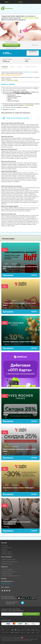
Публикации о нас (7, 548)
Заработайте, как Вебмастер (10, 562)
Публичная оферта (7, 574)
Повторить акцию (11, 45)
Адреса (12, 67)
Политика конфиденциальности (11, 576)
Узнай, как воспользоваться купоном (18, 118)
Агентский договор (7, 569)
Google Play (32, 598)
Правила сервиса (7, 552)
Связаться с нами (6, 584)
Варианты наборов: (8, 84)
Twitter (7, 591)
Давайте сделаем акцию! (9, 560)
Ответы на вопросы (7, 554)
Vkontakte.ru (5, 591)
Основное (5, 67)
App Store (22, 598)
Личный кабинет (39, 2)
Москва (20, 2)
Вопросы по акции (31, 67)
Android (30, 72)
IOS (24, 72)
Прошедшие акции (7, 564)
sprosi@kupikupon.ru (7, 581)
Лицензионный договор (9, 571)
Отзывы (20, 67)
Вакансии (5, 550)
